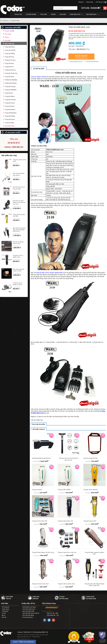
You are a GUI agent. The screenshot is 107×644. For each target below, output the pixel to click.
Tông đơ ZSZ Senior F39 (65, 521)
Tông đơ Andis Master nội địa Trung (43, 552)
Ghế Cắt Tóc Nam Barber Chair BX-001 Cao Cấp (19, 202)
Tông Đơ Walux (10, 96)
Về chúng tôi (6, 607)
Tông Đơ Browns (10, 70)
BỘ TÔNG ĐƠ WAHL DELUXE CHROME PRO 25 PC (19, 230)
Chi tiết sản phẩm (39, 69)
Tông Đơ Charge (10, 86)
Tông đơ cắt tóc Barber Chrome (17, 284)
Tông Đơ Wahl (10, 123)
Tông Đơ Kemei (10, 119)
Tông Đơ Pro (9, 93)
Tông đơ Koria (10, 57)
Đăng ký (81, 2)
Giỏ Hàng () (101, 2)
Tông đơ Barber (10, 47)
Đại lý (3, 615)
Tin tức (4, 613)
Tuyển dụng (5, 609)
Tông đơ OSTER (10, 50)
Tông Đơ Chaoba (10, 100)
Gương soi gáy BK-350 (90, 458)
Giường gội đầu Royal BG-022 (41, 458)
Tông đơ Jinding (37, 490)
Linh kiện (8, 40)
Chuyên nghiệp (9, 31)
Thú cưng (8, 34)
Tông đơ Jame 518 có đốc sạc (67, 552)
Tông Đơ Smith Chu (11, 73)
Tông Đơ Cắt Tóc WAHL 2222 (18, 256)
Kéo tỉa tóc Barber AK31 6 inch (18, 243)
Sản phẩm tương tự (39, 429)
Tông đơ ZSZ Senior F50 (40, 521)
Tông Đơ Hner (9, 63)
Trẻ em (7, 37)
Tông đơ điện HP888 (64, 490)
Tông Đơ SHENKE (11, 90)
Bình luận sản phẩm (39, 424)
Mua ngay (81, 57)
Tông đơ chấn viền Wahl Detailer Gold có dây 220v (94, 585)
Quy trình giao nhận (28, 611)
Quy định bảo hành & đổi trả (31, 613)
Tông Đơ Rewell (10, 110)
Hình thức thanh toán (29, 609)
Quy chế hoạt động (28, 615)
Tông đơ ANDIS (10, 53)
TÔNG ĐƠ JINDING (11, 80)
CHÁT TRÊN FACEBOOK (23, 642)
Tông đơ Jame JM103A (91, 490)
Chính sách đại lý (28, 617)
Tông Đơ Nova (10, 77)
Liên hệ (4, 617)
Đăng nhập (90, 2)
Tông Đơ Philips (10, 116)
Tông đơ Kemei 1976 (90, 521)
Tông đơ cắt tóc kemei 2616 (66, 584)
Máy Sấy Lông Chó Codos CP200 (19, 270)
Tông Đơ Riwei (10, 106)
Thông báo (5, 611)
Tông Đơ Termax (10, 60)
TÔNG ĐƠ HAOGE (11, 83)
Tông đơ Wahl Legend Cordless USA (94, 553)
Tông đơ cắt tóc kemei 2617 (40, 584)
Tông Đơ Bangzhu (11, 113)
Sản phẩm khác (10, 126)
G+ (30, 639)
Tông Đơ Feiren (10, 103)
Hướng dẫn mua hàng (29, 607)
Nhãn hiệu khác (10, 44)
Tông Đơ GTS (9, 67)
